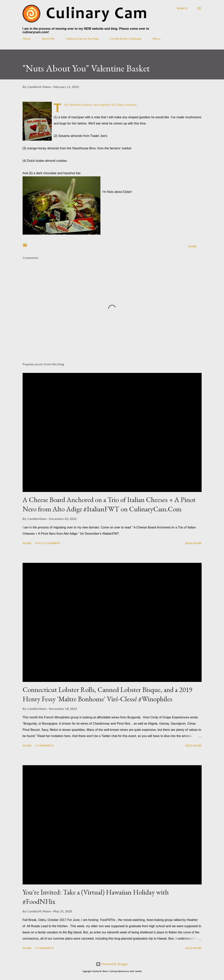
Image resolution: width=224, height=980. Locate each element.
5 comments (44, 745)
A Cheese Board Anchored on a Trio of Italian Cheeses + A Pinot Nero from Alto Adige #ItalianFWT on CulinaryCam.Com (109, 504)
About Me (48, 39)
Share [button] (192, 246)
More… (157, 39)
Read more (194, 543)
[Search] (182, 8)
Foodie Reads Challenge (126, 39)
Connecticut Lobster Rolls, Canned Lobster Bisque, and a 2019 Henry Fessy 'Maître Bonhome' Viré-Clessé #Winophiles (107, 694)
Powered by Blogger (112, 964)
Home (26, 39)
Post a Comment (48, 543)
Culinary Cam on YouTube (82, 39)
